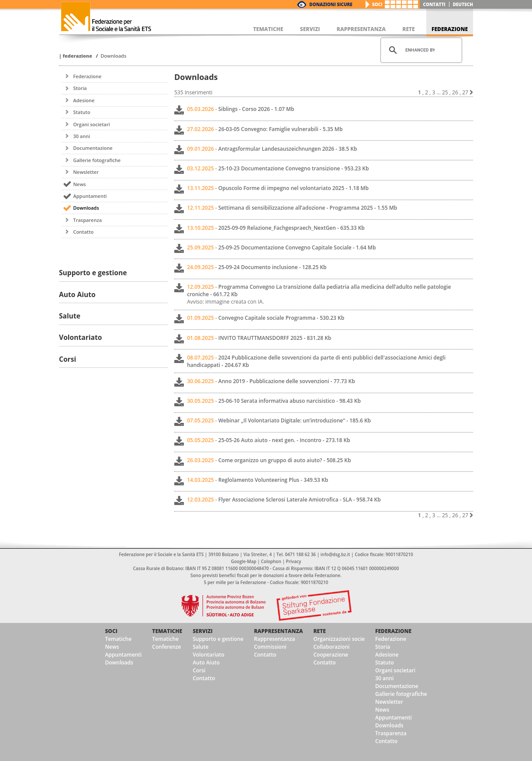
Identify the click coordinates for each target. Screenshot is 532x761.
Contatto (83, 232)
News (79, 184)
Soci (377, 4)
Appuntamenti (90, 196)
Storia (80, 88)
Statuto (81, 112)
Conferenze (166, 647)
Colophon (271, 561)
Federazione (77, 56)
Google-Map (244, 561)
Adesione (84, 100)
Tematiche (118, 639)
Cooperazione (331, 655)
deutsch (463, 4)
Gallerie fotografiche (97, 160)
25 (445, 92)
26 (455, 92)
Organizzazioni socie (339, 639)
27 (465, 92)
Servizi (203, 631)
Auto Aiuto (206, 662)
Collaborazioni (331, 647)
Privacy (294, 561)
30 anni (81, 136)
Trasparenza (87, 220)
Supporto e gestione (218, 639)
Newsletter (86, 172)
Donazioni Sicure (331, 4)
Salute (200, 647)
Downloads (113, 56)
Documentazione (93, 148)
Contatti (434, 4)
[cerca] (420, 50)
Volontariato (208, 655)
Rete (319, 631)
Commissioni (270, 647)
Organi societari (91, 124)
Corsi (199, 670)
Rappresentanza (278, 631)
